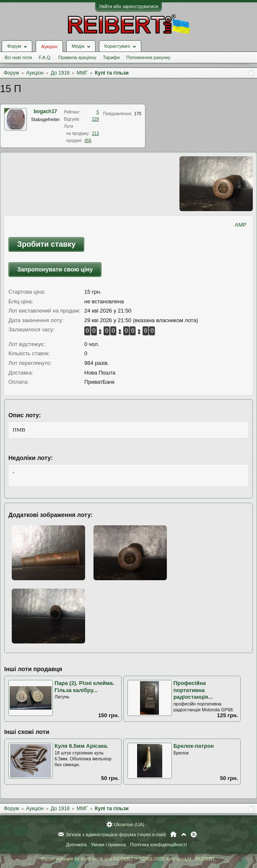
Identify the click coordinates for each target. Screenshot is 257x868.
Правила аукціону (77, 57)
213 (95, 133)
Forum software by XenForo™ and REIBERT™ (128, 859)
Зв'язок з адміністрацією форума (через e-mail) (116, 834)
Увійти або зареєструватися (129, 6)
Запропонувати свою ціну (55, 269)
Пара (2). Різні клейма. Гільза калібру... (84, 687)
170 (138, 114)
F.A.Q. (45, 57)
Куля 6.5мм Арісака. (81, 746)
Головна (173, 834)
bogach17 (45, 111)
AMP (241, 225)
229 (95, 119)
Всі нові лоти (18, 57)
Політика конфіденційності (158, 845)
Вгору (184, 834)
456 (88, 141)
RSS (194, 834)
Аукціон (49, 46)
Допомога (76, 845)
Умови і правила (108, 845)
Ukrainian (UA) (129, 824)
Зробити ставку (46, 244)
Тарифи (112, 57)
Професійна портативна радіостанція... (193, 690)
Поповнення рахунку (148, 57)
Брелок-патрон (194, 746)
